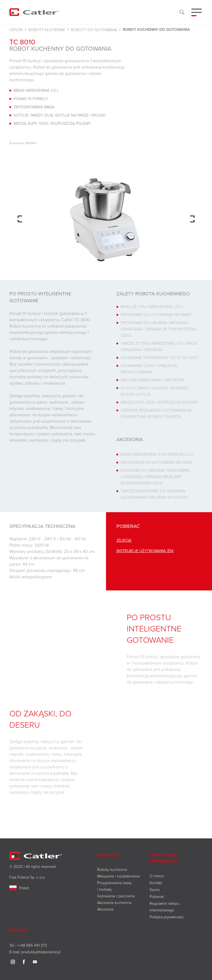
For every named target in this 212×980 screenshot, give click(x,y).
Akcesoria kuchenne (114, 902)
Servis (155, 889)
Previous (20, 219)
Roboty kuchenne (47, 30)
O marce (157, 876)
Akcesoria (105, 909)
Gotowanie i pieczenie (116, 896)
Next (192, 219)
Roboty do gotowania (94, 30)
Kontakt (156, 883)
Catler (16, 30)
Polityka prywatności (167, 917)
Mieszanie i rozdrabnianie (119, 876)
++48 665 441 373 (32, 945)
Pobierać (157, 896)
